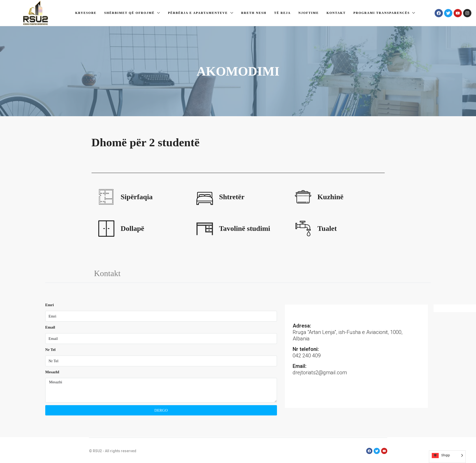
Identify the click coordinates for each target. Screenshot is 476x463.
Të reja (282, 13)
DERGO (161, 410)
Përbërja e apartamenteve (198, 13)
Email (50, 327)
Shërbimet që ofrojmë (129, 13)
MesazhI (52, 372)
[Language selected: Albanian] (447, 457)
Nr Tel (50, 350)
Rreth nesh (254, 13)
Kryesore (86, 13)
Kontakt (336, 13)
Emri (50, 305)
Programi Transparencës (381, 13)
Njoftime (308, 13)
